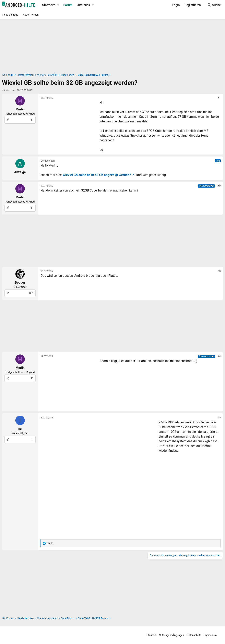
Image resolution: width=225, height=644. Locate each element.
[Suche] (214, 5)
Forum (68, 5)
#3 (219, 271)
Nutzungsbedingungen (169, 635)
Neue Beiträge (10, 15)
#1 (219, 98)
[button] (58, 5)
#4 (219, 356)
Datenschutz (192, 635)
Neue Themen (31, 15)
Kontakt (150, 635)
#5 (219, 418)
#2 (219, 186)
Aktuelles (84, 5)
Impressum (208, 635)
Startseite (49, 5)
